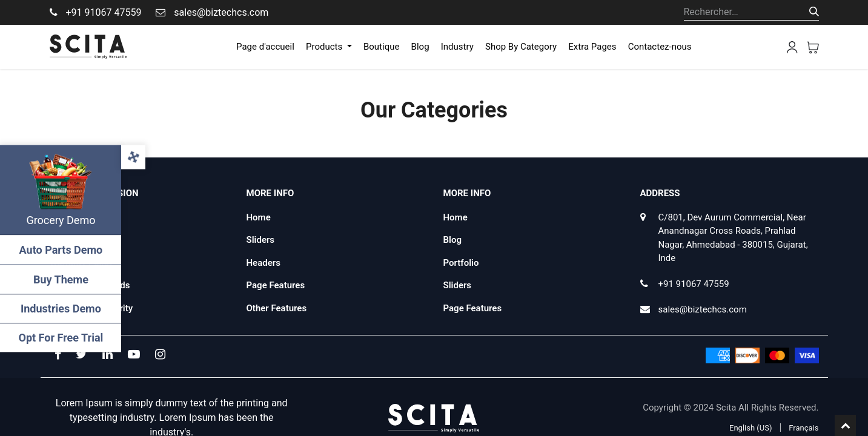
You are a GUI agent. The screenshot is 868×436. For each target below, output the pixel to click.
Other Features (277, 308)
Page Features (276, 285)
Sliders (261, 240)
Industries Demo (61, 309)
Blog (452, 240)
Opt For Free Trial (61, 338)
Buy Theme (61, 279)
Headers (263, 263)
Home (259, 217)
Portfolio (461, 263)
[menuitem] (265, 47)
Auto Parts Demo (61, 250)
